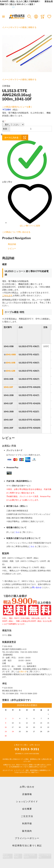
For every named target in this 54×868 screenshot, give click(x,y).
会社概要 (27, 809)
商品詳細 (12, 244)
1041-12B (10, 371)
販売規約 (27, 831)
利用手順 (27, 824)
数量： (6, 129)
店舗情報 (27, 794)
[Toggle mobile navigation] (3, 17)
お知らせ (23, 672)
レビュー (12, 248)
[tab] (27, 258)
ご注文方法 (27, 816)
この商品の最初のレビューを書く (17, 107)
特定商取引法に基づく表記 (27, 846)
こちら (17, 532)
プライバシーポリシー (27, 838)
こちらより (7, 295)
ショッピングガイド (27, 802)
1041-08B (11, 354)
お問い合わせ (27, 787)
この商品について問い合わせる (16, 232)
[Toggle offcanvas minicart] (43, 17)
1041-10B (11, 363)
